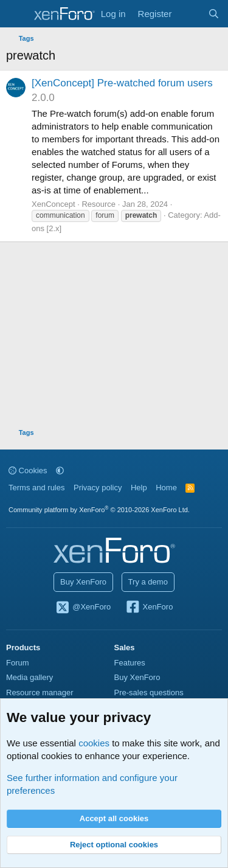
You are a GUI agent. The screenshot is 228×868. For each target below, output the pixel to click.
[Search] (214, 14)
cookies (94, 743)
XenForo (149, 608)
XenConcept (54, 204)
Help (139, 488)
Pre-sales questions (149, 693)
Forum (18, 663)
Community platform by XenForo (99, 510)
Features (130, 663)
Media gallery (29, 677)
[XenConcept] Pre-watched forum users (122, 83)
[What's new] (189, 14)
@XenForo (83, 608)
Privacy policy (98, 488)
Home (166, 488)
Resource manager (40, 693)
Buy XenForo (83, 582)
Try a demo (148, 582)
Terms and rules (36, 488)
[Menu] (17, 14)
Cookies (28, 470)
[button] (60, 470)
